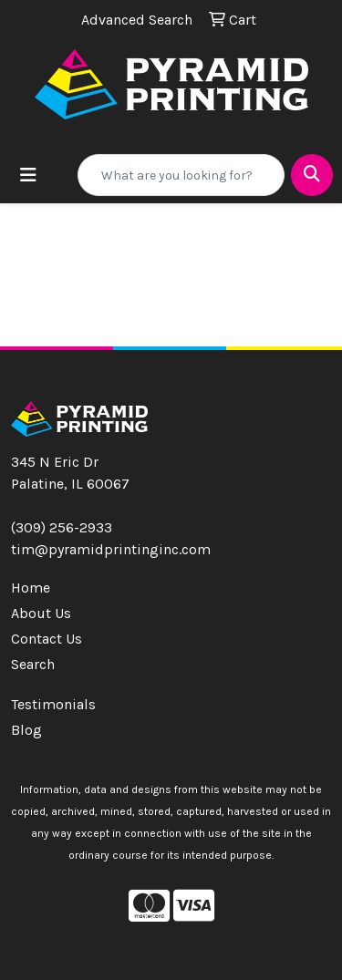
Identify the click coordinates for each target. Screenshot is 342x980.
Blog (26, 730)
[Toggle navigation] (28, 175)
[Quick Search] (181, 175)
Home (31, 588)
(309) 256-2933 (62, 527)
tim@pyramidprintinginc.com (111, 549)
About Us (41, 613)
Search (33, 664)
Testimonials (53, 704)
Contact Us (47, 639)
